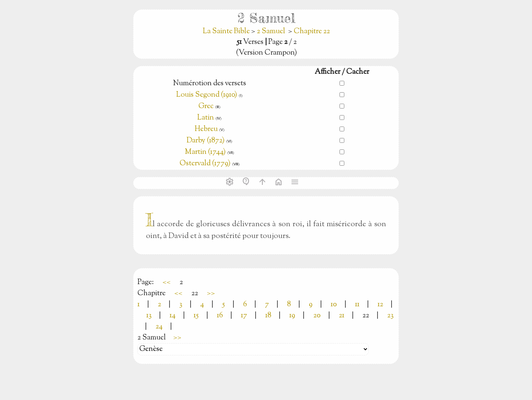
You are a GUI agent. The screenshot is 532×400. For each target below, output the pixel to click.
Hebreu (206, 129)
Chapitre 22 (312, 32)
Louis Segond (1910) (207, 95)
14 (173, 316)
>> (211, 294)
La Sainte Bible (227, 32)
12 (380, 305)
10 (334, 305)
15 (196, 316)
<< (167, 282)
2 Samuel (271, 32)
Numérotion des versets (209, 84)
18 (268, 316)
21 (342, 316)
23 (390, 316)
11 (357, 305)
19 (292, 316)
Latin (206, 118)
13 (149, 316)
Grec (206, 106)
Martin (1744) (205, 152)
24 (159, 327)
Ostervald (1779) (205, 164)
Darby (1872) (206, 141)
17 (244, 316)
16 (220, 316)
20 (317, 316)
